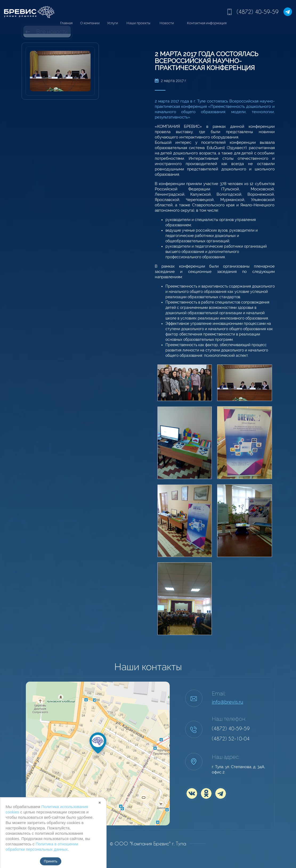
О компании (90, 23)
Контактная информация (207, 23)
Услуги (113, 23)
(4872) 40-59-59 (258, 12)
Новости (167, 23)
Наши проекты (138, 23)
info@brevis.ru (228, 702)
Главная (66, 23)
